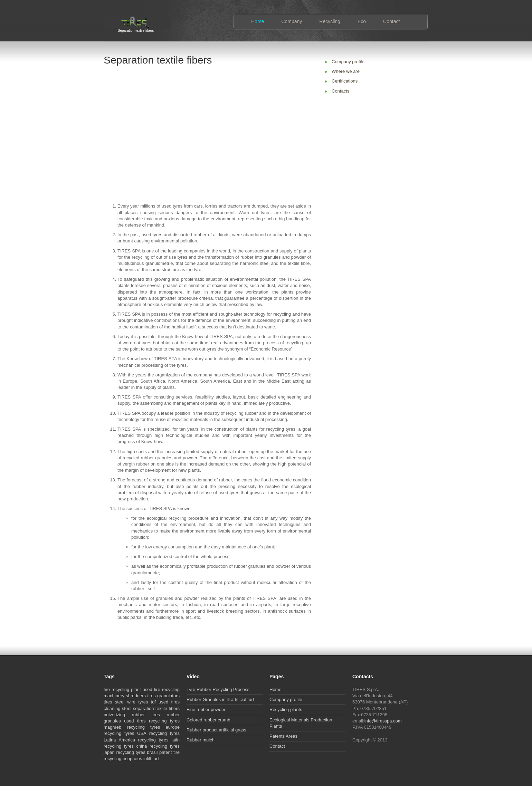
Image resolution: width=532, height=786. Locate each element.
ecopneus (132, 759)
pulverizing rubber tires (132, 715)
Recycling (330, 21)
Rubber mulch (201, 740)
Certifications (345, 81)
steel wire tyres (132, 702)
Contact (391, 21)
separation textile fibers (156, 708)
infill (147, 759)
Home (258, 21)
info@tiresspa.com (383, 721)
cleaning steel (117, 708)
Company (292, 21)
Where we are (346, 71)
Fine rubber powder (206, 710)
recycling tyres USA (125, 733)
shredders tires (141, 696)
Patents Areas (283, 736)
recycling (120, 689)
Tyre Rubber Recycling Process (218, 689)
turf (156, 759)
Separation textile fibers (136, 30)
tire (107, 689)
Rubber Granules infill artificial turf (220, 699)
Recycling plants (286, 710)
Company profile (348, 62)
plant (136, 689)
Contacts (340, 91)
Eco (362, 21)
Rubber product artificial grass (216, 730)
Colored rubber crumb (208, 720)
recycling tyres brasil (137, 752)
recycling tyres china (125, 746)
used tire (151, 689)
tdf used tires (165, 702)
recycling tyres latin (159, 740)
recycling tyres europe (153, 727)
